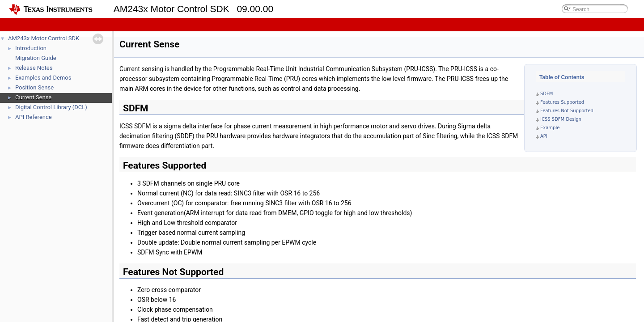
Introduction (31, 48)
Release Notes (34, 68)
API (544, 136)
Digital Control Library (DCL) (51, 107)
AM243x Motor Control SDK (44, 38)
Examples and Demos (43, 78)
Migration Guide (36, 58)
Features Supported (562, 102)
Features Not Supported (567, 111)
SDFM (547, 94)
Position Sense (34, 87)
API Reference (34, 117)
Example (550, 128)
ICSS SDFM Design (561, 119)
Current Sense (33, 97)
